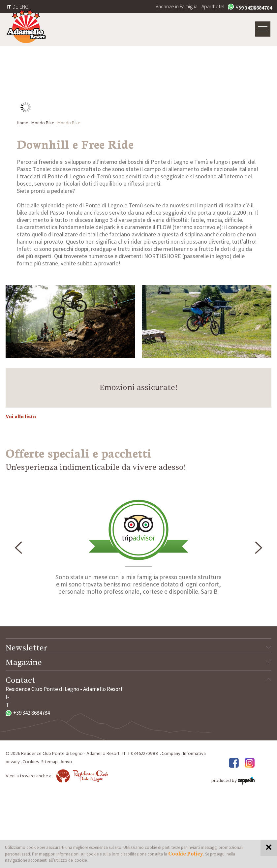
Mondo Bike (43, 123)
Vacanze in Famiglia (177, 6)
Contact (138, 680)
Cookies (31, 762)
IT (9, 7)
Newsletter (138, 648)
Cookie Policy (186, 854)
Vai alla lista (21, 417)
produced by (233, 781)
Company (171, 754)
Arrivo (66, 762)
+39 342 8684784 (250, 7)
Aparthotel (213, 6)
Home (23, 123)
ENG (24, 7)
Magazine (138, 663)
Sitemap (49, 762)
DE (15, 7)
